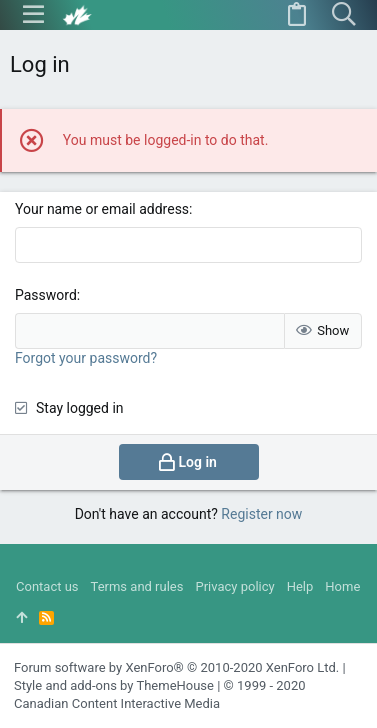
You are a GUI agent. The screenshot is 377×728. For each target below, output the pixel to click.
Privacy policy (234, 586)
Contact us (47, 586)
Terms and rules (137, 586)
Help (300, 586)
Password (46, 295)
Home (342, 586)
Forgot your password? (86, 358)
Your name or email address (102, 209)
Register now (261, 514)
